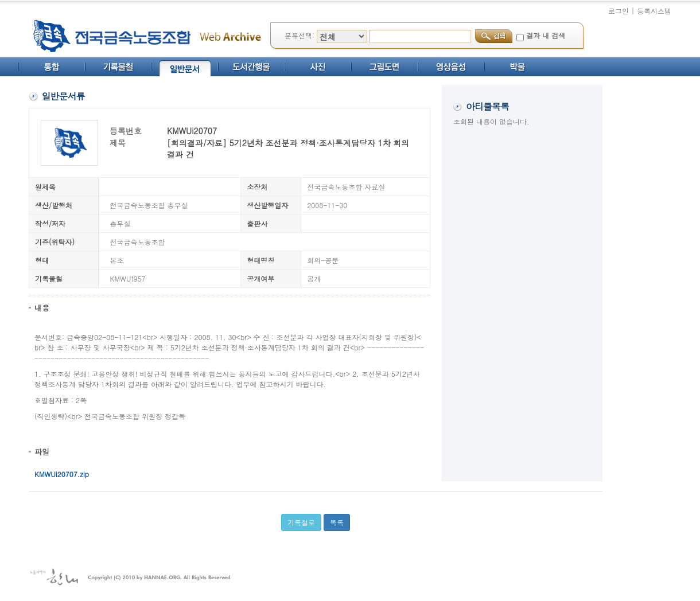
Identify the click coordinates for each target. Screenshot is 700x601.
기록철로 (301, 522)
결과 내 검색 (546, 35)
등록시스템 (654, 11)
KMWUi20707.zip (62, 474)
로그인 (619, 11)
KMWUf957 (128, 278)
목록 (337, 522)
